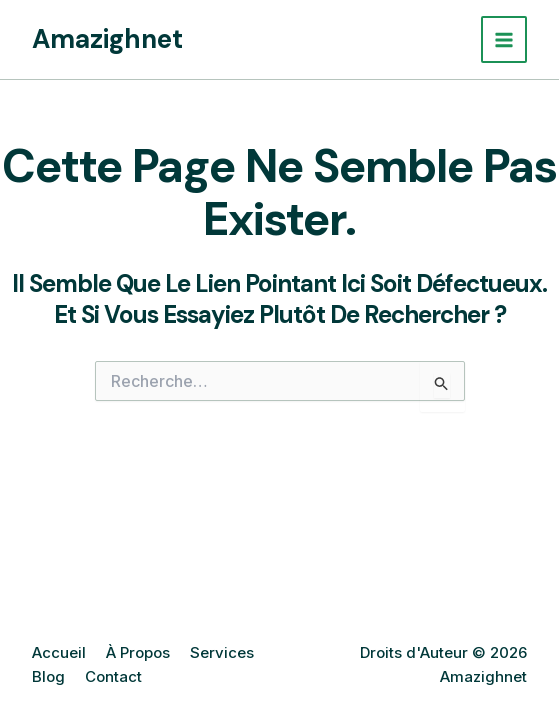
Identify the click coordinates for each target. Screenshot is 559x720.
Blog (48, 676)
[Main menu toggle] (504, 39)
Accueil (59, 652)
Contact (113, 676)
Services (222, 652)
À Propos (138, 652)
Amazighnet (107, 39)
